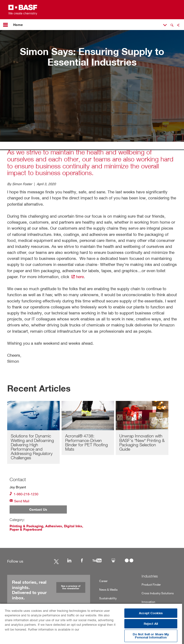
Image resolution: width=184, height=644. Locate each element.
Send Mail (19, 501)
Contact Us (38, 509)
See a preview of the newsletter (71, 587)
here (77, 277)
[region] (91, 624)
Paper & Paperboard (26, 529)
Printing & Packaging (26, 526)
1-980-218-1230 (24, 494)
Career (103, 581)
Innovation (148, 602)
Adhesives (54, 526)
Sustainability (108, 598)
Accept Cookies (151, 613)
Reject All (151, 624)
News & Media (108, 590)
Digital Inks (73, 526)
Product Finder (151, 585)
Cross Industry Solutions (158, 593)
